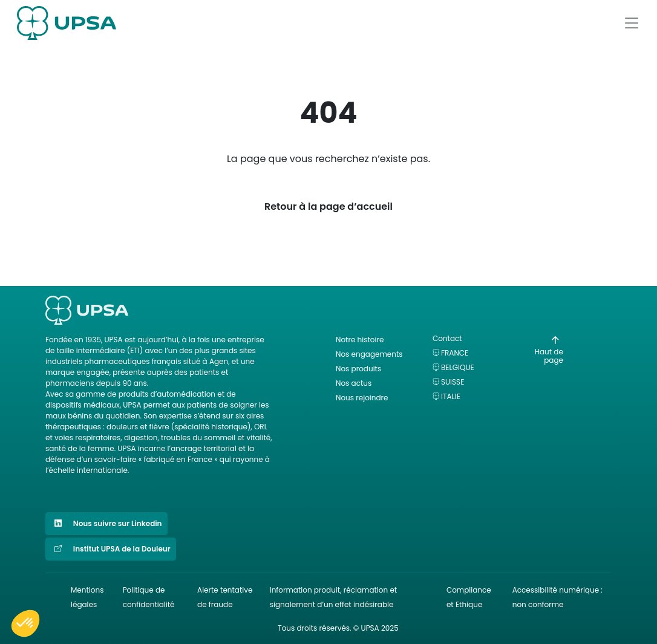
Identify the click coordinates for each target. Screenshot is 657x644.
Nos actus (354, 383)
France (455, 353)
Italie (451, 396)
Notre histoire (360, 340)
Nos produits (358, 369)
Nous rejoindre (362, 398)
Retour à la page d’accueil (328, 207)
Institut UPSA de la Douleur (111, 549)
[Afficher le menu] (632, 23)
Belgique (458, 367)
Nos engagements (369, 354)
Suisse (453, 382)
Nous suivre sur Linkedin (106, 524)
